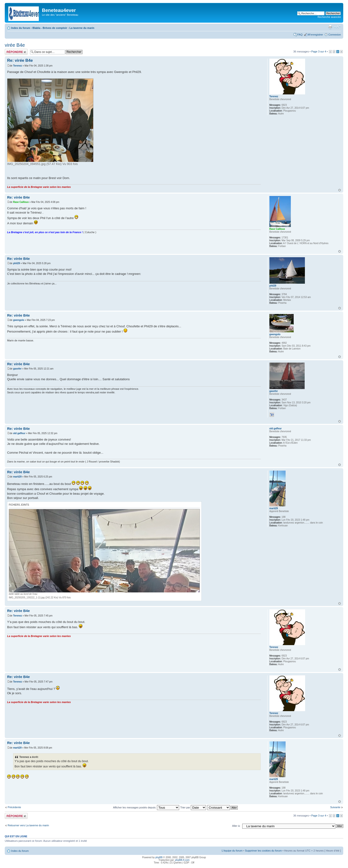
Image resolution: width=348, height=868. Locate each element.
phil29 (17, 263)
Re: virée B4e (20, 60)
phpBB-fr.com (182, 860)
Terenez (18, 66)
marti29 (17, 477)
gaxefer (17, 369)
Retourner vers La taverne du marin (28, 825)
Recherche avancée (329, 17)
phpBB (159, 857)
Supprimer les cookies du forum (263, 851)
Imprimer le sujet (330, 27)
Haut (340, 190)
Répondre (16, 52)
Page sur (319, 51)
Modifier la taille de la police (337, 27)
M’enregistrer (315, 35)
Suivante (335, 807)
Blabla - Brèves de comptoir (50, 28)
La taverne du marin (82, 28)
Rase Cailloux (21, 202)
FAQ (300, 35)
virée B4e (15, 45)
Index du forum (21, 28)
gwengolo (19, 320)
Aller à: (236, 826)
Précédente (14, 807)
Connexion (335, 35)
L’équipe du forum (232, 851)
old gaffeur (19, 433)
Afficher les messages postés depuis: (146, 807)
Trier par (193, 807)
